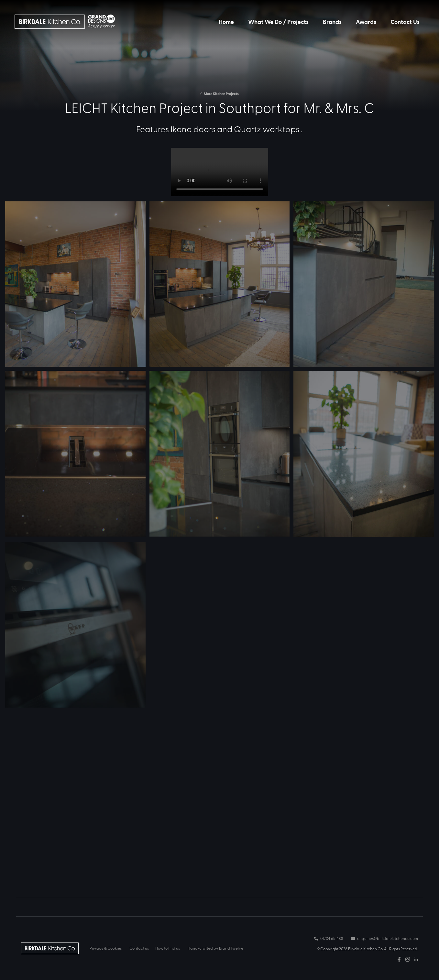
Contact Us (405, 22)
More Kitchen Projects (219, 94)
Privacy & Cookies (106, 948)
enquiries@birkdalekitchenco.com (384, 938)
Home (226, 22)
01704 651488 (329, 938)
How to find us (168, 948)
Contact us (139, 948)
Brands (332, 22)
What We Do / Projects (278, 22)
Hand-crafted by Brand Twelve (215, 948)
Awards (366, 22)
